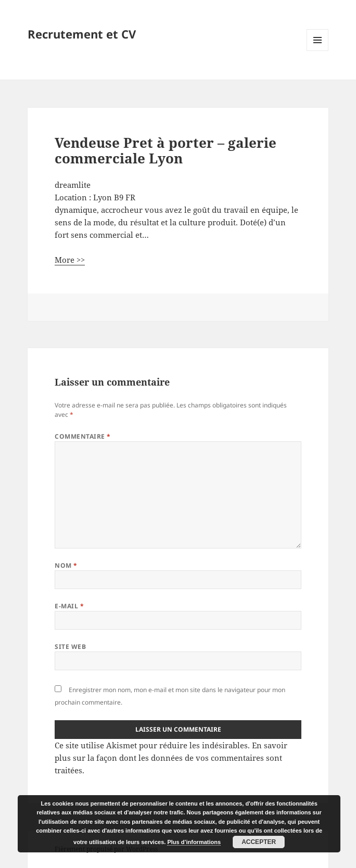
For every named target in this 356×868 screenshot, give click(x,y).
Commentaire (82, 436)
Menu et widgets (318, 51)
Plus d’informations (194, 842)
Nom (66, 565)
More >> (70, 260)
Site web (70, 647)
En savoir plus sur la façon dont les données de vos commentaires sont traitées (171, 758)
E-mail (69, 606)
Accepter (259, 842)
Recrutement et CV (82, 34)
